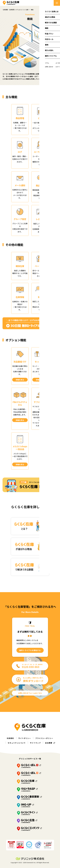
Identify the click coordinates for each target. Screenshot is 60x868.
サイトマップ (36, 743)
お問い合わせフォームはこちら (30, 693)
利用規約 (10, 738)
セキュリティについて (16, 743)
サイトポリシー (24, 738)
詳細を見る (20, 380)
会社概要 (49, 743)
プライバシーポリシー (44, 738)
